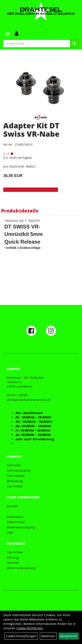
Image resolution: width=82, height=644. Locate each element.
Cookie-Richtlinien (30, 628)
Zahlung (13, 557)
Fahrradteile (16, 476)
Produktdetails (20, 211)
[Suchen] (74, 44)
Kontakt (12, 506)
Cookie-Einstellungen (21, 636)
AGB (10, 532)
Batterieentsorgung (21, 527)
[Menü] (8, 34)
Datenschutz (16, 522)
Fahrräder (14, 465)
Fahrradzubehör (18, 470)
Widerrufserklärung (21, 568)
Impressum (15, 517)
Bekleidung (15, 481)
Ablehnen (48, 636)
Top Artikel (14, 486)
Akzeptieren (69, 636)
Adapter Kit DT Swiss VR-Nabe (31, 130)
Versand (13, 563)
